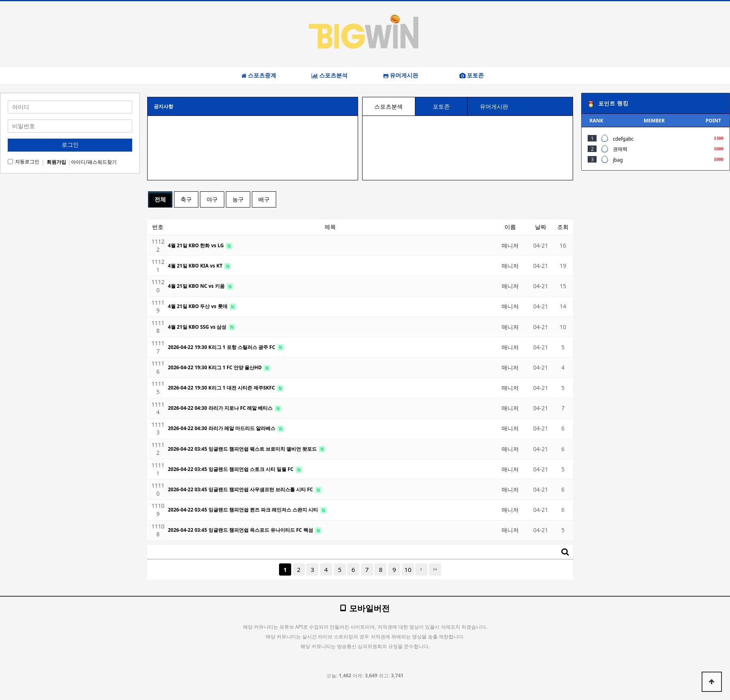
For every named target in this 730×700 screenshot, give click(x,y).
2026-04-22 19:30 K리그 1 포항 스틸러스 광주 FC (222, 347)
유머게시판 (401, 75)
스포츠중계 (259, 75)
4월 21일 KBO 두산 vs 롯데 (198, 306)
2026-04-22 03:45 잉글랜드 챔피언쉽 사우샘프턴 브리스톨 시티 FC (241, 489)
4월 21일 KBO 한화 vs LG (196, 245)
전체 (160, 199)
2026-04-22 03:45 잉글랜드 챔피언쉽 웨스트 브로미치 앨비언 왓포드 (243, 449)
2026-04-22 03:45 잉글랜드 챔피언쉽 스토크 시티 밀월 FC (231, 469)
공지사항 (163, 106)
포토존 (472, 75)
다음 (421, 569)
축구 (186, 199)
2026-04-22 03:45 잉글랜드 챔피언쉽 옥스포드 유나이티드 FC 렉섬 (241, 530)
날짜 (541, 227)
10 (408, 569)
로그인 (70, 145)
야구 (212, 199)
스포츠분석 (330, 75)
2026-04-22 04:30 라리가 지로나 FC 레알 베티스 (221, 408)
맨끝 (435, 569)
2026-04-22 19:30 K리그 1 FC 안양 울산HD (215, 367)
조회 (563, 227)
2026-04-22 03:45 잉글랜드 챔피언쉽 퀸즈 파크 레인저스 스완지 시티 (244, 510)
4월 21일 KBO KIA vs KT (196, 266)
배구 (264, 199)
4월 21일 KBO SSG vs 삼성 (198, 327)
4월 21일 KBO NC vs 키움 (197, 286)
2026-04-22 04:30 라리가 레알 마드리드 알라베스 (222, 428)
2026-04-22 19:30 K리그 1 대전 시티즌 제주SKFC (222, 388)
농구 (238, 199)
